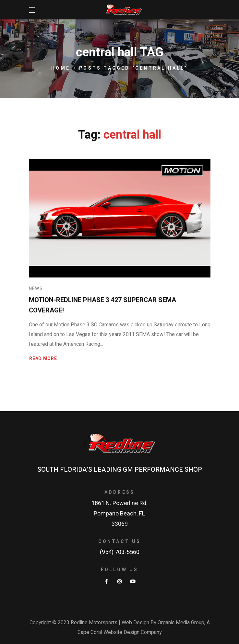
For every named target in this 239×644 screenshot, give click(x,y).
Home (61, 68)
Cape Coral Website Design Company (120, 632)
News (36, 289)
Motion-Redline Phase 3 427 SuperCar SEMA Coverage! (102, 305)
